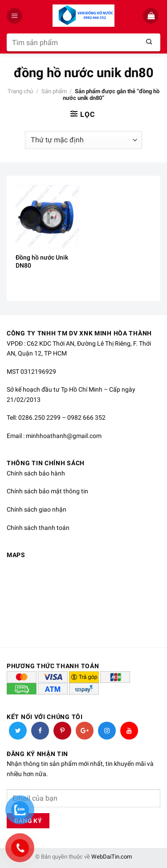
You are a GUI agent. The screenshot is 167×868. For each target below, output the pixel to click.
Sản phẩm (54, 91)
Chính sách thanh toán (38, 528)
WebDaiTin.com (112, 857)
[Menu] (15, 16)
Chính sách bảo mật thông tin (47, 491)
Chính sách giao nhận (37, 509)
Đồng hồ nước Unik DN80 (42, 261)
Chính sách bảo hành (36, 473)
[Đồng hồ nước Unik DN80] (47, 217)
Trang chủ (20, 91)
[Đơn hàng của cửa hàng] (83, 140)
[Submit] (149, 42)
